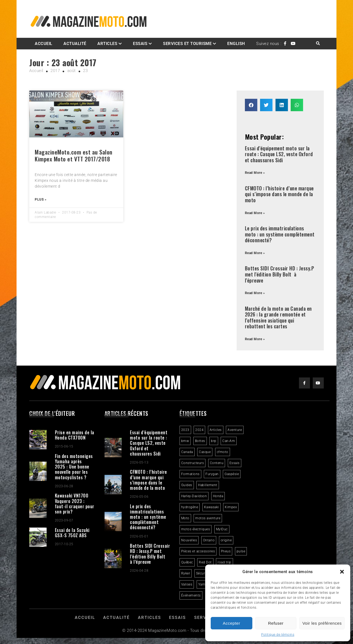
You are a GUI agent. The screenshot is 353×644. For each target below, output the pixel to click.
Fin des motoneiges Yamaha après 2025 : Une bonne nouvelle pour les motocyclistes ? (74, 467)
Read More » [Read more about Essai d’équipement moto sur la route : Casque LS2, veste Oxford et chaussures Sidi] (255, 173)
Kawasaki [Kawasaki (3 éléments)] (212, 507)
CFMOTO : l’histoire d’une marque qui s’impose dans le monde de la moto (279, 194)
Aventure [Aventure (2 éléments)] (235, 430)
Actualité (75, 44)
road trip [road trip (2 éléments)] (224, 562)
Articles (107, 44)
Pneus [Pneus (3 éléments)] (226, 551)
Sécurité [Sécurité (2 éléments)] (203, 573)
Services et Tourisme (187, 44)
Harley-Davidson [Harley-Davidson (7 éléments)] (194, 496)
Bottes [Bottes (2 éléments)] (200, 441)
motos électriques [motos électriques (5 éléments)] (196, 529)
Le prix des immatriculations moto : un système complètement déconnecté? (280, 234)
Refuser (276, 623)
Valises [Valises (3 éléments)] (187, 584)
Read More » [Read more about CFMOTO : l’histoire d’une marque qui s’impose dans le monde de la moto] (255, 213)
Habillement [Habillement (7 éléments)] (208, 485)
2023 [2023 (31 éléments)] (185, 430)
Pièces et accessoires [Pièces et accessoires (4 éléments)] (198, 551)
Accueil (44, 44)
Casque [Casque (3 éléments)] (205, 452)
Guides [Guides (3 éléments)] (187, 485)
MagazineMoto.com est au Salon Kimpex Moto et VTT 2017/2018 (74, 155)
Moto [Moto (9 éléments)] (185, 518)
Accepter (232, 623)
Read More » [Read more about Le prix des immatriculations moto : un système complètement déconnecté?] (255, 253)
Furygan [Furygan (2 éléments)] (212, 474)
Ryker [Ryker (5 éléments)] (186, 573)
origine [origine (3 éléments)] (226, 540)
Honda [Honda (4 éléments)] (218, 496)
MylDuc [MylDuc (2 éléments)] (222, 529)
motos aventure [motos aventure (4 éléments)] (208, 518)
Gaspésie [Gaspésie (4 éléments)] (232, 474)
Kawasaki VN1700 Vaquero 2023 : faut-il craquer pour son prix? (75, 504)
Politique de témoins (278, 635)
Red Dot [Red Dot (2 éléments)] (205, 562)
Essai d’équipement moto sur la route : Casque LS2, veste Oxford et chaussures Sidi (279, 154)
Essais (140, 44)
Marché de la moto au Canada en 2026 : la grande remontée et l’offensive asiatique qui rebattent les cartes (278, 317)
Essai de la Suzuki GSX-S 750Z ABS (72, 533)
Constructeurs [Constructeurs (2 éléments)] (193, 463)
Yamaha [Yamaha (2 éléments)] (205, 584)
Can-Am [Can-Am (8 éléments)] (229, 441)
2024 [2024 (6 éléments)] (199, 430)
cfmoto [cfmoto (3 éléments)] (223, 452)
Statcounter (11, 641)
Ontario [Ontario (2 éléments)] (209, 540)
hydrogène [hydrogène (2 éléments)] (190, 507)
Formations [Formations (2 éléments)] (190, 474)
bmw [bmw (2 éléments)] (185, 441)
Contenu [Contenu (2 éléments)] (217, 463)
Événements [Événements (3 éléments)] (191, 595)
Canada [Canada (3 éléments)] (187, 452)
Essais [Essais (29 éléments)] (235, 463)
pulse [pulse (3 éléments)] (241, 551)
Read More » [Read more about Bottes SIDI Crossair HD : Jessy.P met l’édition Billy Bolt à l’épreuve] (255, 293)
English (236, 44)
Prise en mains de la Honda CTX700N (75, 435)
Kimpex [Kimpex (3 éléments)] (231, 507)
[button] (342, 572)
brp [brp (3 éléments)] (214, 441)
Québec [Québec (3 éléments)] (187, 562)
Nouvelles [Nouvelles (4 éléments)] (189, 540)
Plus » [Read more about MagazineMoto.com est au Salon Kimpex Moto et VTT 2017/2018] (41, 199)
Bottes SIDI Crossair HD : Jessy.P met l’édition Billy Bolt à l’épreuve (280, 274)
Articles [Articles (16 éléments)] (216, 430)
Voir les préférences (322, 623)
